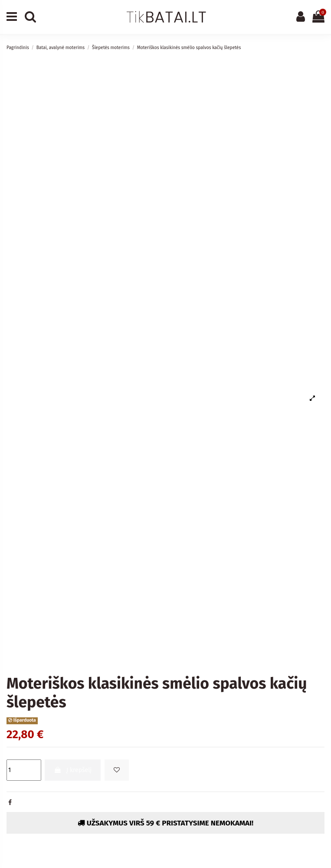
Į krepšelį (73, 770)
